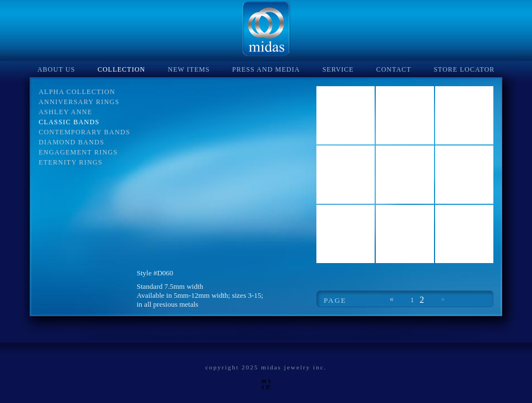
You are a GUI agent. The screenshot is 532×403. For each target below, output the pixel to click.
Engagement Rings (78, 152)
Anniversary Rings (79, 102)
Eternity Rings (71, 162)
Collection (121, 69)
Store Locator (464, 69)
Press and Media (266, 69)
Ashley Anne (66, 112)
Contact (394, 69)
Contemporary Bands (85, 132)
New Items (189, 69)
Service (338, 69)
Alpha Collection (77, 92)
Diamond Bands (71, 142)
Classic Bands (69, 122)
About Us (56, 69)
